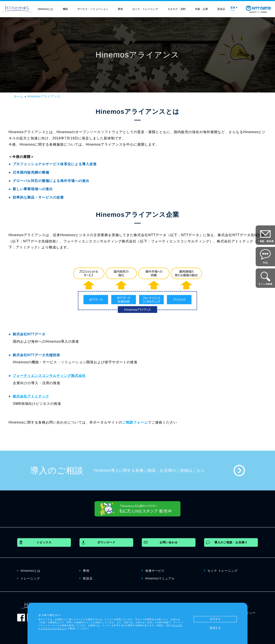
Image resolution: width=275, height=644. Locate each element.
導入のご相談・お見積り (231, 542)
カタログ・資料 (177, 9)
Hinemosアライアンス (44, 96)
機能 (65, 9)
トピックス (44, 542)
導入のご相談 (57, 470)
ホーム (19, 96)
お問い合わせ (169, 542)
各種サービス (153, 570)
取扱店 (221, 9)
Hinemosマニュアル (158, 578)
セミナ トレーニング (221, 570)
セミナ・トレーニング (145, 9)
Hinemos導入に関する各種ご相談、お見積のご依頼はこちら (149, 470)
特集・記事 (202, 9)
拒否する (215, 628)
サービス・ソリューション (93, 9)
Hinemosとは (45, 9)
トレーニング (29, 578)
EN (234, 8)
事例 (120, 9)
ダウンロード (106, 542)
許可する (215, 619)
